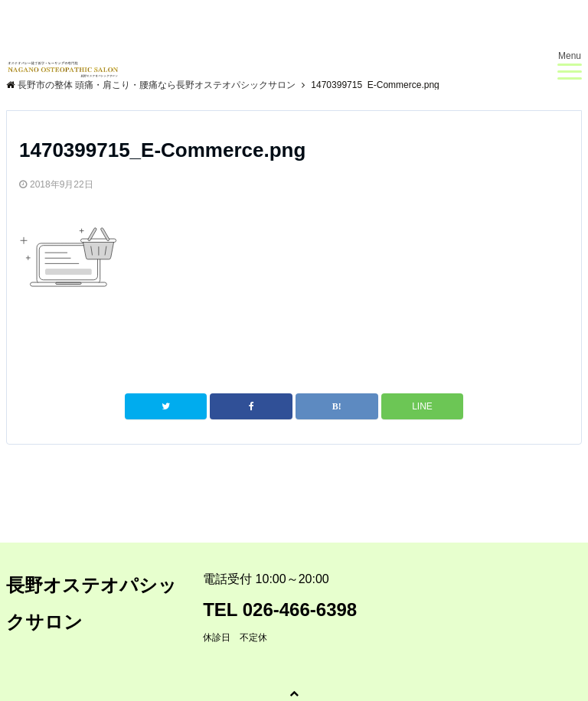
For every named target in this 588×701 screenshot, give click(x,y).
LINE (422, 406)
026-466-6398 (300, 610)
